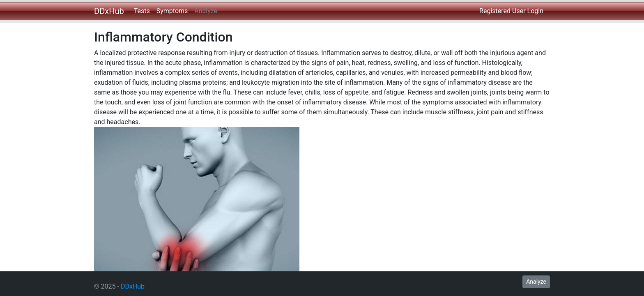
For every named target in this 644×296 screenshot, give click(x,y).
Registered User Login (511, 11)
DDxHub (109, 11)
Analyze (206, 11)
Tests (142, 11)
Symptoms (172, 11)
